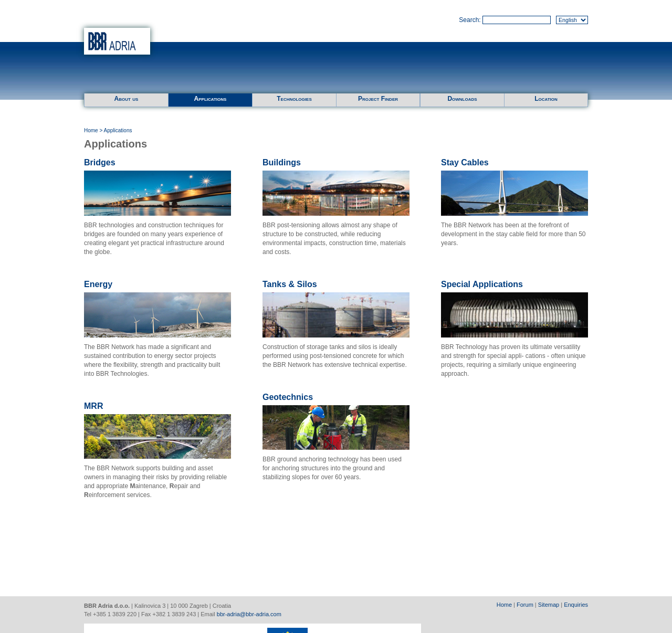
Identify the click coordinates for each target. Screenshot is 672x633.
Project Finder (378, 99)
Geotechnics (288, 397)
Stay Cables (465, 162)
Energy (98, 284)
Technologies (294, 99)
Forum (525, 605)
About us (127, 99)
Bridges (100, 162)
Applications (211, 99)
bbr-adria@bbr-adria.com (249, 614)
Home (91, 130)
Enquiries (576, 605)
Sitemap (549, 605)
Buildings (282, 162)
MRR (93, 406)
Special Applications (482, 284)
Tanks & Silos (290, 284)
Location (546, 99)
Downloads (462, 99)
